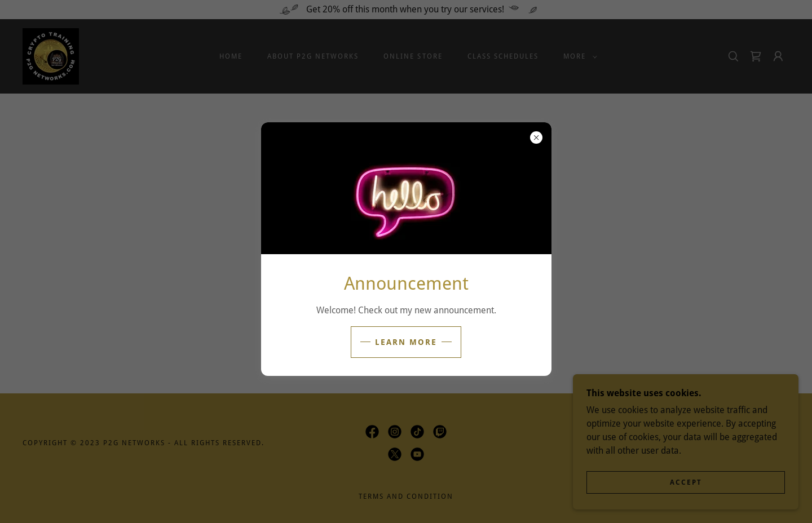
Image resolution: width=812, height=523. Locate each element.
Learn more (406, 342)
